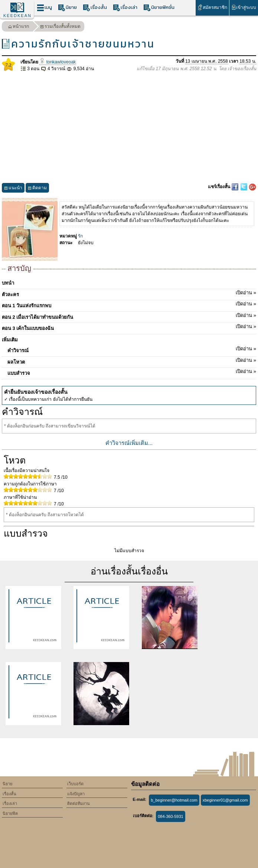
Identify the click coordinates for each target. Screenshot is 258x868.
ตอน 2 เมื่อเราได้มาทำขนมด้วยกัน (129, 316)
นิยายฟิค (10, 813)
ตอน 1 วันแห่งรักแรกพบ (129, 304)
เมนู (44, 8)
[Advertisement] (129, 128)
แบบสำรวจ (132, 372)
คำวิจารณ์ (132, 349)
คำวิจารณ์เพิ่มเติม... (129, 443)
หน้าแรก (19, 27)
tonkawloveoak (58, 62)
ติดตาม (37, 189)
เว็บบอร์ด (75, 784)
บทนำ (8, 283)
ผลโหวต (132, 361)
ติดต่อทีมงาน (79, 803)
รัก (80, 236)
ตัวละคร (129, 293)
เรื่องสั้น (95, 8)
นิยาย (67, 8)
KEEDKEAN (17, 16)
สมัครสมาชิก (212, 7)
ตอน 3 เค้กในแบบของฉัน (129, 327)
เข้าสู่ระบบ (244, 7)
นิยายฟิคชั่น (159, 8)
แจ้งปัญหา (76, 794)
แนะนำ (13, 189)
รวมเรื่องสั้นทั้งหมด (60, 27)
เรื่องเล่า (125, 8)
